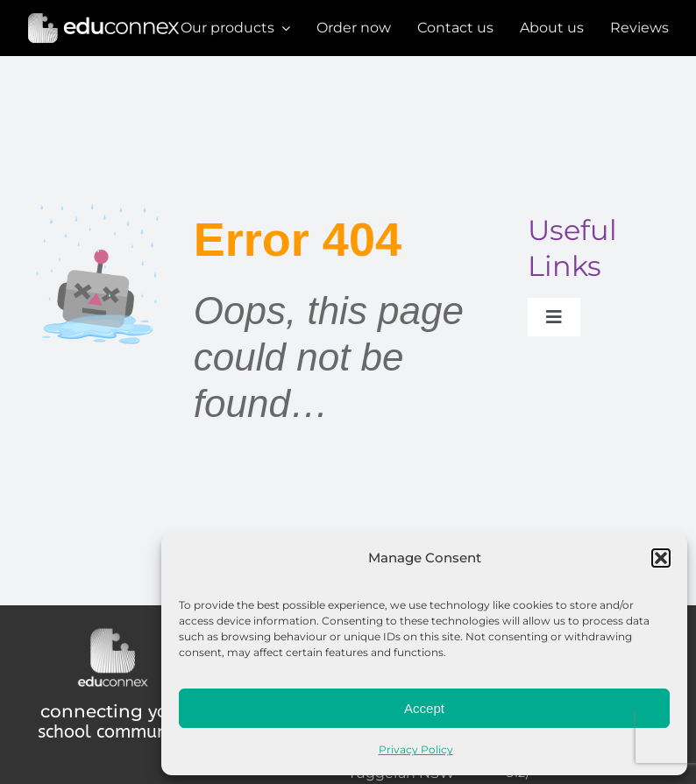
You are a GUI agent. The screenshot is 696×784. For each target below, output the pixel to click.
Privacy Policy (416, 749)
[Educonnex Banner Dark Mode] (103, 18)
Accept (424, 708)
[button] (661, 558)
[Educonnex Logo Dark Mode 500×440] (113, 632)
